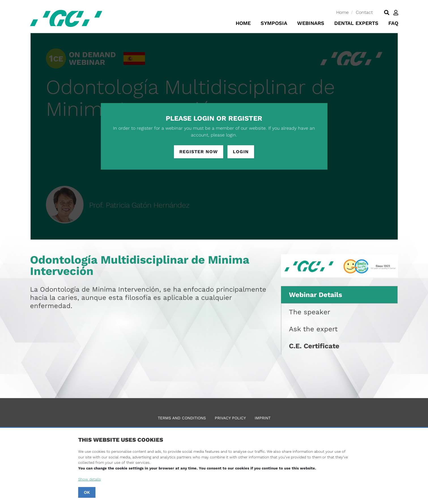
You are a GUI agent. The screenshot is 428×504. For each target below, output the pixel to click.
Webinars (311, 23)
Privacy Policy (230, 418)
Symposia (274, 23)
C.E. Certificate (314, 346)
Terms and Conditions (182, 418)
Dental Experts (356, 23)
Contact (364, 12)
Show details (90, 479)
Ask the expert (313, 329)
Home (342, 12)
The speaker (310, 312)
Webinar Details (316, 295)
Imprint (263, 418)
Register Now (199, 152)
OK (87, 492)
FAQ (393, 23)
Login (241, 152)
